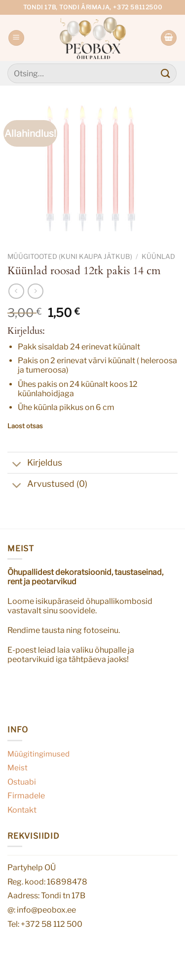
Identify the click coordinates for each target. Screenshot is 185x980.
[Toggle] (17, 465)
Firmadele (26, 796)
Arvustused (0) (47, 485)
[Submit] (166, 73)
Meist (18, 768)
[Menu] (16, 38)
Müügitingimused (38, 754)
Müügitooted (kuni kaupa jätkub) (70, 256)
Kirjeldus (35, 464)
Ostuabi (22, 782)
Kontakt (22, 810)
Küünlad (158, 256)
